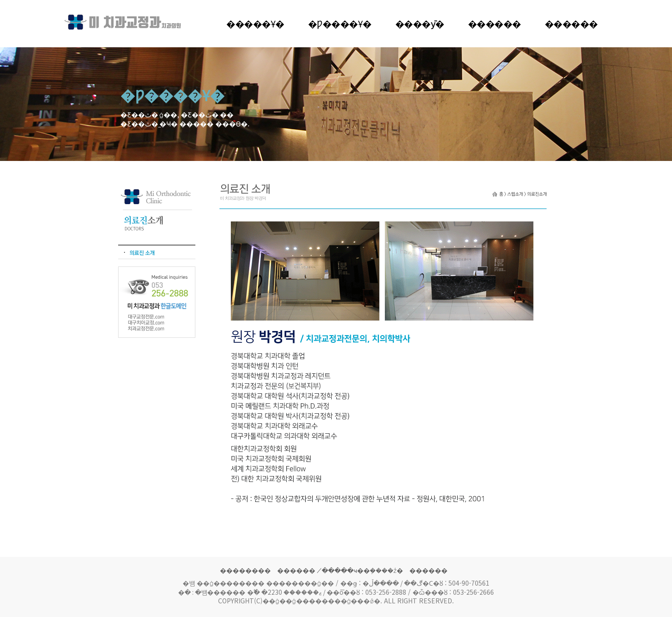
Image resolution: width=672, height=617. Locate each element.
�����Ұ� (255, 23)
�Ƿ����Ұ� (340, 23)
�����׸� (495, 23)
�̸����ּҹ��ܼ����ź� (362, 570)
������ (571, 23)
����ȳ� (420, 23)
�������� (245, 570)
